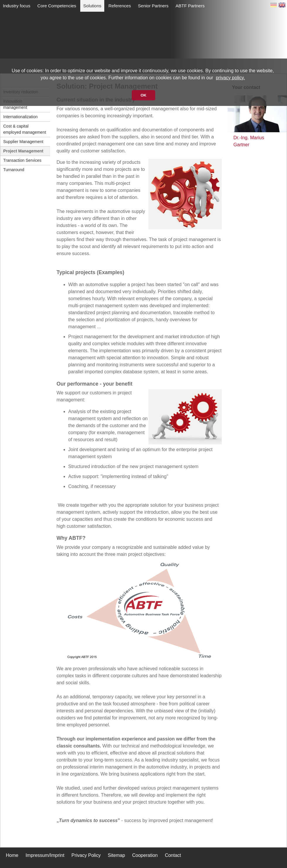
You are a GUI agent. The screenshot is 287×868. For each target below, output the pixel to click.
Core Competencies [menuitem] (57, 6)
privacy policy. (230, 78)
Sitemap (116, 855)
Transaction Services (22, 160)
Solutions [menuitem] (92, 6)
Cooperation (145, 855)
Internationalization (20, 117)
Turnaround (14, 170)
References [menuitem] (120, 6)
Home (12, 855)
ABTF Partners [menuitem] (190, 6)
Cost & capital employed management (25, 129)
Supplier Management (23, 142)
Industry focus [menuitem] (17, 6)
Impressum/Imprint (45, 855)
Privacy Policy (86, 855)
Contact (173, 855)
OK (143, 95)
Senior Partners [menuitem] (153, 6)
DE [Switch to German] (274, 6)
